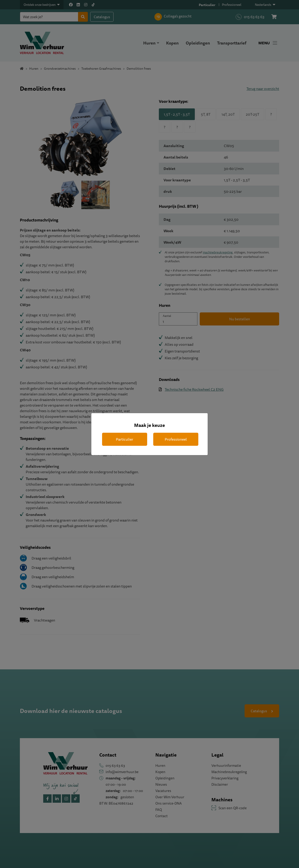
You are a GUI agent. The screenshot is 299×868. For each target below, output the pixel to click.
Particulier (125, 439)
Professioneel (176, 439)
